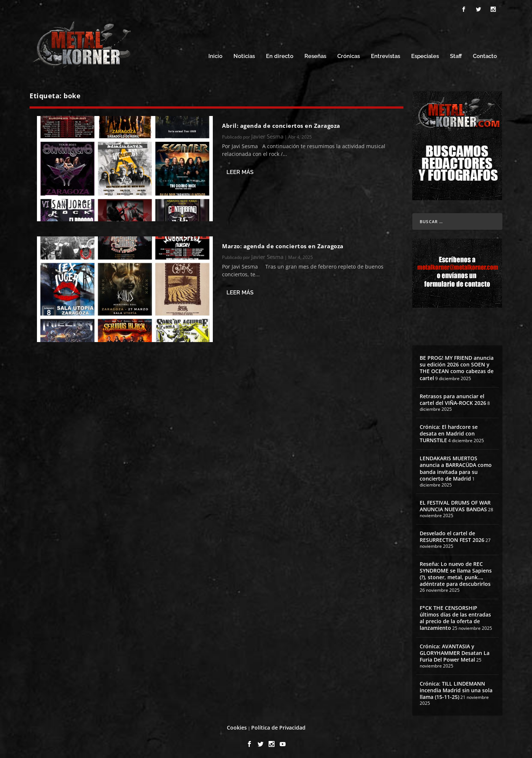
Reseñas (315, 54)
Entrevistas (386, 54)
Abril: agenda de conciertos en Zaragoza (281, 123)
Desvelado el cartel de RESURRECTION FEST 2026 (452, 534)
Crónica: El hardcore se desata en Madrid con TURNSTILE (449, 431)
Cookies (237, 725)
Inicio (215, 54)
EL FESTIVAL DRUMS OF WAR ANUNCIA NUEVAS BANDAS (455, 504)
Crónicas (349, 54)
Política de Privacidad (278, 725)
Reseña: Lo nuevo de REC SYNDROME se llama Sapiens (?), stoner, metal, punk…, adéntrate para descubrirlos (456, 572)
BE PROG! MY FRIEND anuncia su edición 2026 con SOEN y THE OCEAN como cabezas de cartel (457, 366)
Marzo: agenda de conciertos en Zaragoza (283, 244)
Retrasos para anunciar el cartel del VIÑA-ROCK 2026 (453, 397)
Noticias (244, 54)
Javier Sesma (267, 134)
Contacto (485, 54)
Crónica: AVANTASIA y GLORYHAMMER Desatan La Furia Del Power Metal (455, 651)
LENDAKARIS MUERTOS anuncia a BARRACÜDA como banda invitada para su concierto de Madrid (456, 467)
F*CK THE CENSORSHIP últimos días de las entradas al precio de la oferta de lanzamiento (455, 616)
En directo (280, 54)
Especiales (425, 54)
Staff (456, 54)
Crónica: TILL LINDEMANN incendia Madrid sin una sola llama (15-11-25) (456, 688)
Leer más (240, 170)
